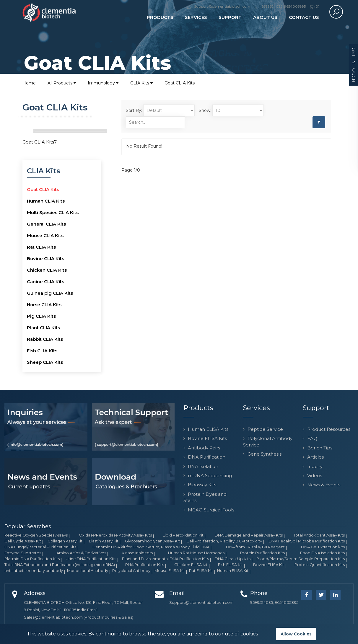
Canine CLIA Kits (45, 282)
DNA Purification (207, 457)
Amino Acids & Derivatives (81, 553)
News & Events (324, 485)
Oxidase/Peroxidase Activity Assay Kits (115, 535)
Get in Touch (354, 65)
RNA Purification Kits (145, 565)
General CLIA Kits (46, 224)
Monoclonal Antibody (88, 570)
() (314, 6)
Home (29, 83)
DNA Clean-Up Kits (233, 559)
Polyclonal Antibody (131, 570)
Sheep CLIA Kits (45, 362)
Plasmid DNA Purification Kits (32, 559)
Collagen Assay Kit (65, 541)
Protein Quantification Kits (320, 565)
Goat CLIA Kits (180, 83)
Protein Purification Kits (262, 553)
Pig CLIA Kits (41, 316)
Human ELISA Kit (233, 570)
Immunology (103, 83)
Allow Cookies (296, 634)
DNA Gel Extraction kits (323, 547)
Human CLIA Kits (46, 201)
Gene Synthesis (265, 454)
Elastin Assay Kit (104, 541)
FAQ (312, 438)
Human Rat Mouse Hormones (196, 553)
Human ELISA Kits (208, 429)
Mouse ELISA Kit (170, 570)
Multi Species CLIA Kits (53, 212)
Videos (315, 476)
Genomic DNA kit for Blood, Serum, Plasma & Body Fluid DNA (151, 547)
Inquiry (315, 466)
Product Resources (329, 429)
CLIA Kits (141, 83)
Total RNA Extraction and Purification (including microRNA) (60, 565)
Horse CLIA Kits (44, 305)
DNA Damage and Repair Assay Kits (249, 535)
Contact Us (304, 17)
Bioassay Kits (202, 485)
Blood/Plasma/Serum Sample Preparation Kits (301, 559)
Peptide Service (265, 429)
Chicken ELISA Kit (191, 565)
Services (196, 17)
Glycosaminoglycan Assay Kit (152, 541)
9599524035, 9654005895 (274, 602)
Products (160, 17)
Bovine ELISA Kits (207, 438)
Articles (315, 457)
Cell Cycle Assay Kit (23, 541)
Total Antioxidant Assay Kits (319, 535)
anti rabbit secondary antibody (34, 570)
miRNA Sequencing (210, 476)
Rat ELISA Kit (201, 570)
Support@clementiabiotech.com (201, 602)
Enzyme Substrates (23, 553)
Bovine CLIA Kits (45, 259)
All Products (62, 83)
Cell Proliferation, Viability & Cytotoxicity (224, 541)
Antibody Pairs (204, 448)
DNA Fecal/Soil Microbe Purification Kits (307, 541)
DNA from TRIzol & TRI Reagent (255, 547)
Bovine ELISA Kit (269, 565)
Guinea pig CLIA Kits (50, 293)
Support (230, 17)
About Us (265, 17)
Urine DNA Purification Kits (91, 559)
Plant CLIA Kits (43, 328)
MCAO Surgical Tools (211, 510)
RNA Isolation (203, 466)
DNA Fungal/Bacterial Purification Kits (40, 547)
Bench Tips (320, 448)
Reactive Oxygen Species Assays (36, 535)
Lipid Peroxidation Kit (183, 535)
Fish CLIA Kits (42, 351)
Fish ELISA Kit (230, 565)
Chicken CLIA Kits (47, 270)
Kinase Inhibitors (137, 553)
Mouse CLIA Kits (45, 235)
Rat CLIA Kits (41, 247)
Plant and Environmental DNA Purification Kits (165, 559)
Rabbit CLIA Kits (45, 339)
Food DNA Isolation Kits (322, 553)
